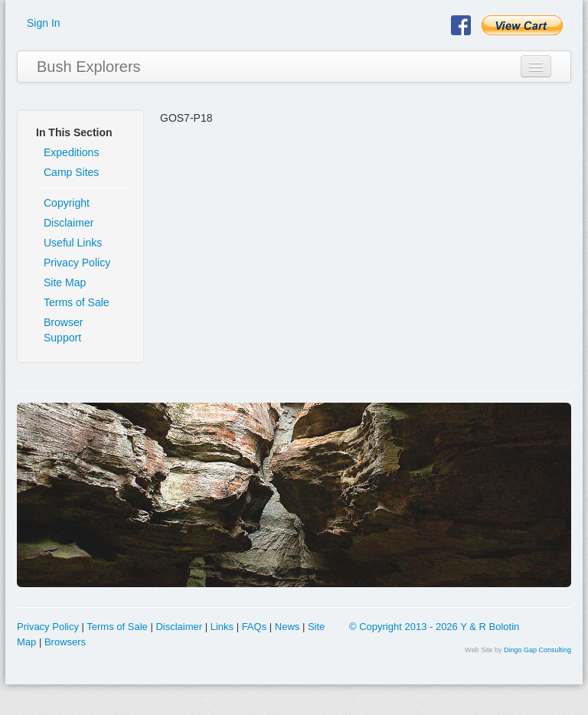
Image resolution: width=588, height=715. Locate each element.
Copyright (67, 203)
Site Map (65, 282)
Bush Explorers (89, 67)
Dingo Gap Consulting (537, 650)
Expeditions (71, 152)
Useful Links (73, 243)
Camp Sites (71, 172)
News (287, 627)
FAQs (255, 627)
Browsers (65, 642)
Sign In (44, 23)
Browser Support (63, 330)
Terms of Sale (77, 302)
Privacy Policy (77, 263)
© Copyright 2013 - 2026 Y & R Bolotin (434, 627)
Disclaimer (69, 223)
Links (222, 627)
